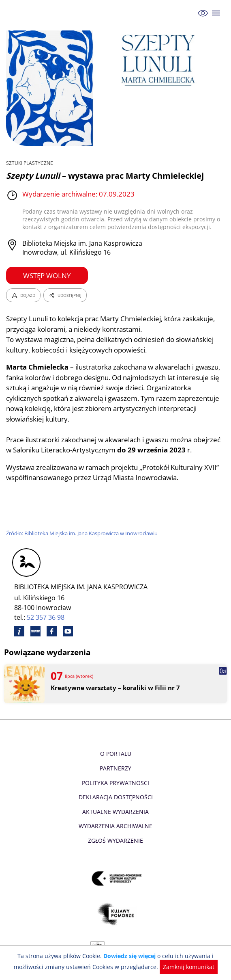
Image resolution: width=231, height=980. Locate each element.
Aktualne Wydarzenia (116, 812)
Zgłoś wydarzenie (115, 840)
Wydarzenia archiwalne (115, 826)
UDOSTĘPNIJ (65, 295)
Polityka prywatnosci (115, 783)
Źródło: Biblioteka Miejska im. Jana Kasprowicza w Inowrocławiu (84, 533)
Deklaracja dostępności (115, 797)
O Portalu (116, 754)
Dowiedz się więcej (130, 956)
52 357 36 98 (46, 617)
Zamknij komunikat (186, 967)
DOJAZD (23, 295)
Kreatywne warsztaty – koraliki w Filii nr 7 (114, 688)
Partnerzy (115, 768)
